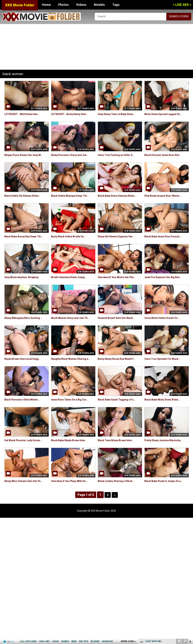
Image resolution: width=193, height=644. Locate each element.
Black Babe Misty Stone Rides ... (165, 420)
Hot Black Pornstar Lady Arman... (26, 460)
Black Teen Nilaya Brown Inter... (118, 460)
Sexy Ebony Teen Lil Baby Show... (119, 114)
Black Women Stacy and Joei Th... (73, 334)
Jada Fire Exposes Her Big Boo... (166, 289)
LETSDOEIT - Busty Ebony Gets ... (73, 114)
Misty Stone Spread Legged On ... (166, 114)
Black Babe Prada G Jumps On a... (166, 501)
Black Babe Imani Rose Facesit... (166, 244)
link (190, 589)
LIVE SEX (182, 5)
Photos (63, 5)
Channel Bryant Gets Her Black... (119, 334)
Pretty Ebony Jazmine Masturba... (167, 460)
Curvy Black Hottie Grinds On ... (165, 334)
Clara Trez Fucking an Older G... (119, 155)
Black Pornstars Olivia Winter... (25, 420)
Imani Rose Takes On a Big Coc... (73, 420)
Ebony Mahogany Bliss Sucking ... (26, 334)
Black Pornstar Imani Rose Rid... (165, 155)
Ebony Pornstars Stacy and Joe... (73, 155)
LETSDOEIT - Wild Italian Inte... (24, 114)
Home (46, 5)
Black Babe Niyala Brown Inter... (72, 460)
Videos (81, 5)
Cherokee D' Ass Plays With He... (73, 501)
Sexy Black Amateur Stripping (24, 289)
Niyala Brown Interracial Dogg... (25, 375)
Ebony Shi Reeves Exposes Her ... (120, 244)
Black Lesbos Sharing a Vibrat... (119, 501)
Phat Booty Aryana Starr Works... (166, 200)
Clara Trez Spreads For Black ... (165, 375)
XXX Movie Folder (20, 5)
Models (99, 5)
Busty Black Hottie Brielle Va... (71, 244)
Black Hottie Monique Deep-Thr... (73, 200)
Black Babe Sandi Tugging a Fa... (119, 420)
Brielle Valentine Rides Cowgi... (71, 289)
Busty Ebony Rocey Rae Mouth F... (120, 375)
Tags (116, 5)
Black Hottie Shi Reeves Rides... (25, 200)
